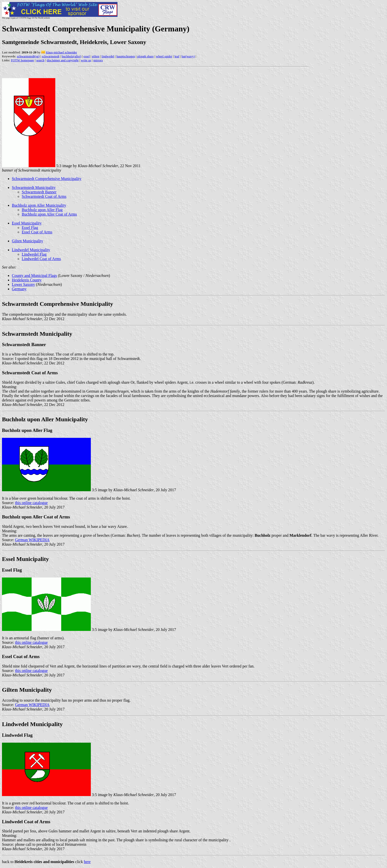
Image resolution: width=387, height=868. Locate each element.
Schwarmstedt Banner (39, 192)
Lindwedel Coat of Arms (41, 259)
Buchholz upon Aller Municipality (39, 205)
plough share (145, 56)
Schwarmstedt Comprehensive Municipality (47, 179)
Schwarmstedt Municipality (34, 188)
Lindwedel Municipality (31, 250)
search (40, 60)
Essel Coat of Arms (37, 232)
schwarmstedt (50, 56)
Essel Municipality (27, 223)
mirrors (98, 60)
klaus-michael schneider (61, 52)
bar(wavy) (188, 56)
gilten (96, 56)
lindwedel (108, 56)
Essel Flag (30, 228)
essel (87, 56)
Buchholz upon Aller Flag (42, 210)
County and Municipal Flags (34, 276)
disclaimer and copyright (63, 60)
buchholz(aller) (71, 56)
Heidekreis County (27, 280)
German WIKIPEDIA (32, 540)
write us (86, 60)
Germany (19, 289)
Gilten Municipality (28, 241)
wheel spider (164, 56)
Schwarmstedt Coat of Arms (44, 196)
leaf (177, 56)
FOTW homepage (22, 60)
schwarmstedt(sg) (28, 56)
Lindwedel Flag (34, 254)
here (87, 862)
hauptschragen (126, 56)
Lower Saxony (23, 284)
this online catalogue (31, 503)
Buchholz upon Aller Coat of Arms (49, 214)
